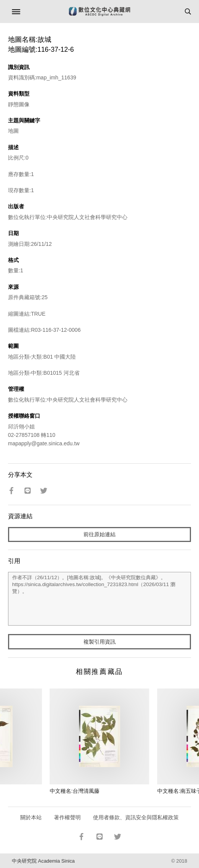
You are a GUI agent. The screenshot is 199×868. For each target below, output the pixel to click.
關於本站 (31, 817)
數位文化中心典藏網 (99, 12)
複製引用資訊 (99, 642)
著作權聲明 (67, 817)
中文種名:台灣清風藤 (75, 791)
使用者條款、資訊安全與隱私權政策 (136, 817)
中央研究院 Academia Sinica (43, 861)
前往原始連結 (99, 534)
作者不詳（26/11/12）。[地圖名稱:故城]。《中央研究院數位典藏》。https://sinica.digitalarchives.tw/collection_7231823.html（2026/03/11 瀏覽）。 (99, 599)
